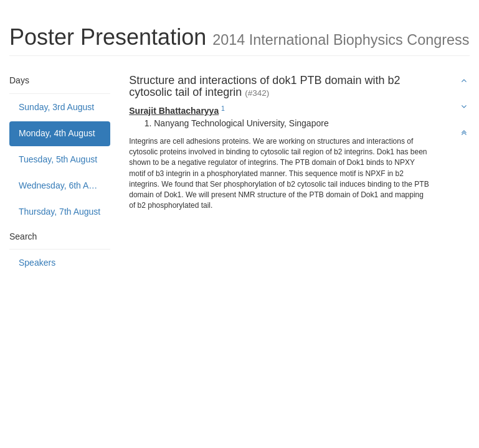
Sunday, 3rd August (56, 107)
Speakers (37, 263)
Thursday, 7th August (59, 212)
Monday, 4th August (57, 133)
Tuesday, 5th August (58, 159)
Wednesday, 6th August (64, 185)
